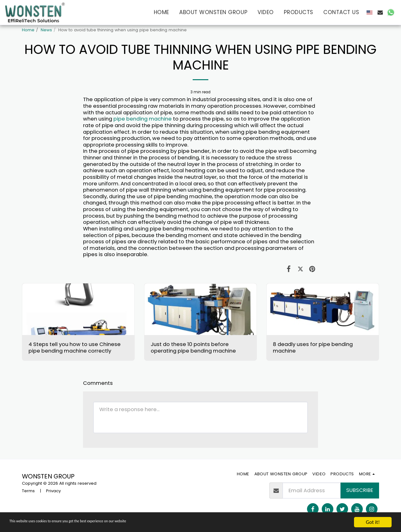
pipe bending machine (143, 119)
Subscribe (360, 490)
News (46, 30)
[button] (380, 12)
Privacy (53, 491)
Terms (28, 491)
